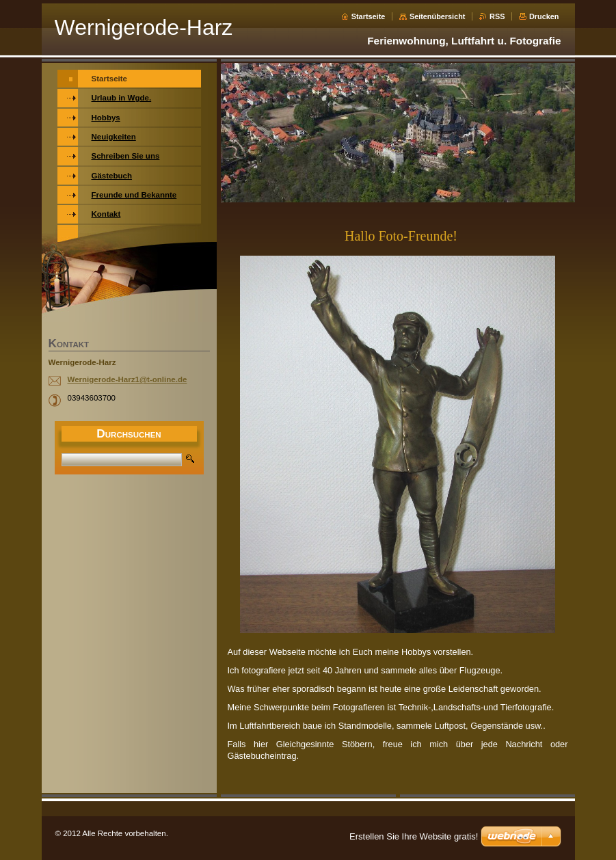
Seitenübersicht (438, 16)
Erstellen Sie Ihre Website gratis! (414, 836)
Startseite (369, 16)
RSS (497, 16)
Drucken (544, 16)
